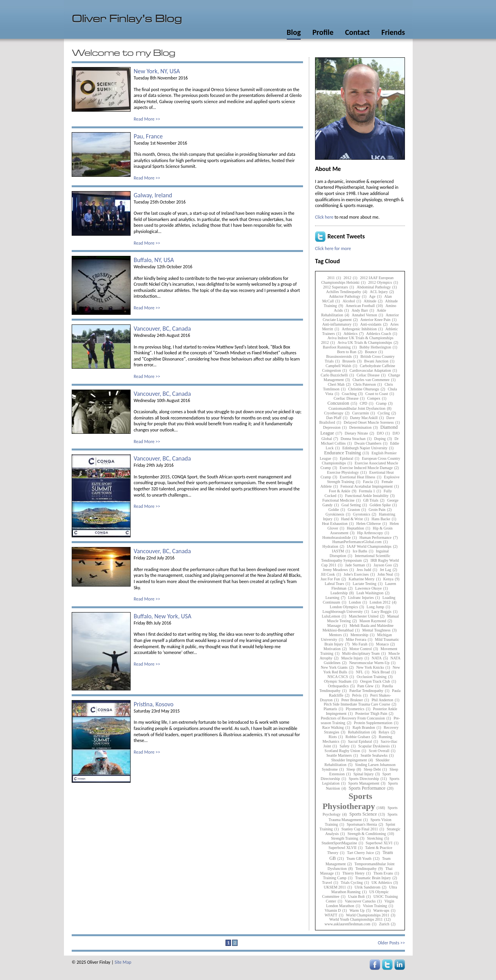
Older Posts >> (391, 943)
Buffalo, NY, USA (154, 260)
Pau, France (148, 136)
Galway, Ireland (153, 195)
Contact (357, 32)
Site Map (123, 962)
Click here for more (333, 248)
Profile (323, 32)
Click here (324, 217)
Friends (393, 32)
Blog (294, 32)
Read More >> (147, 119)
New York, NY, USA (157, 71)
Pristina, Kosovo (154, 704)
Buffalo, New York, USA (163, 616)
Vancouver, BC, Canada (162, 329)
